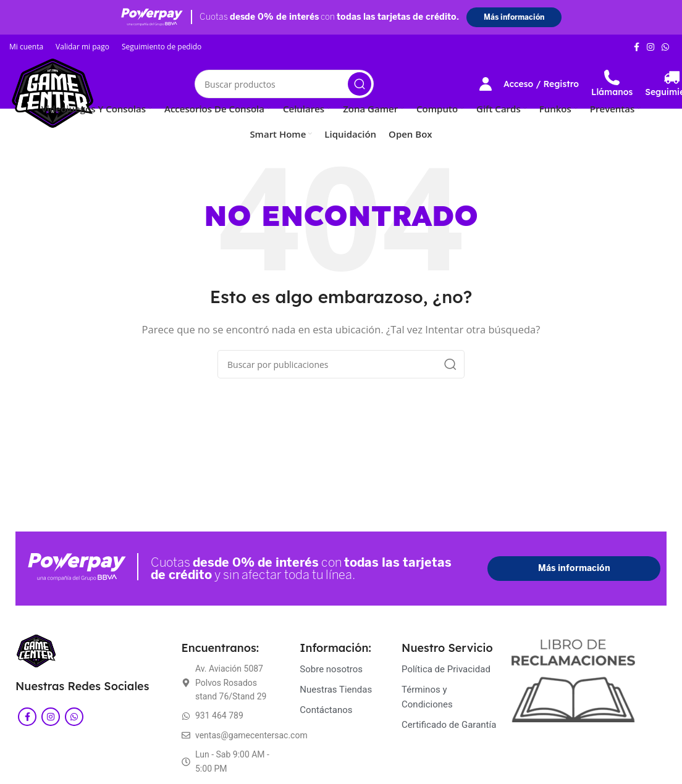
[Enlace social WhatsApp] (665, 47)
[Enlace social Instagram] (650, 47)
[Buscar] (284, 84)
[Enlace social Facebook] (637, 47)
